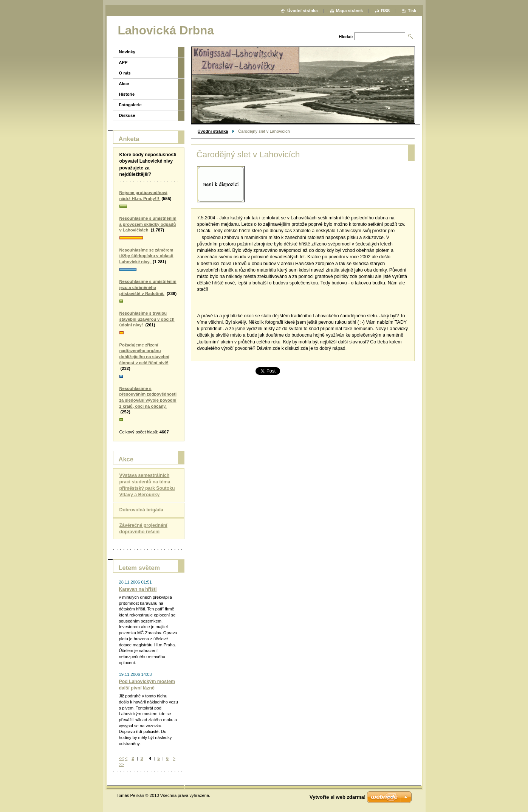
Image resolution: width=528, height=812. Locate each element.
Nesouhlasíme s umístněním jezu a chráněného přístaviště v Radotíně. (148, 287)
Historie (127, 94)
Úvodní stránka (213, 131)
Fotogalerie (130, 105)
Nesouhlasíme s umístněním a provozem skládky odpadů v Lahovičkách (148, 224)
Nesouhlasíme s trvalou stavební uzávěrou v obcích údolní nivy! (147, 319)
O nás (125, 73)
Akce (124, 84)
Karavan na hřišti (138, 589)
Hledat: (346, 37)
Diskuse (127, 115)
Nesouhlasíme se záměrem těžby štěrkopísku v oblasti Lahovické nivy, (146, 256)
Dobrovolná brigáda (141, 510)
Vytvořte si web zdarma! (338, 797)
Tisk (412, 11)
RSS (385, 11)
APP (123, 62)
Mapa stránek (350, 11)
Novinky (127, 52)
